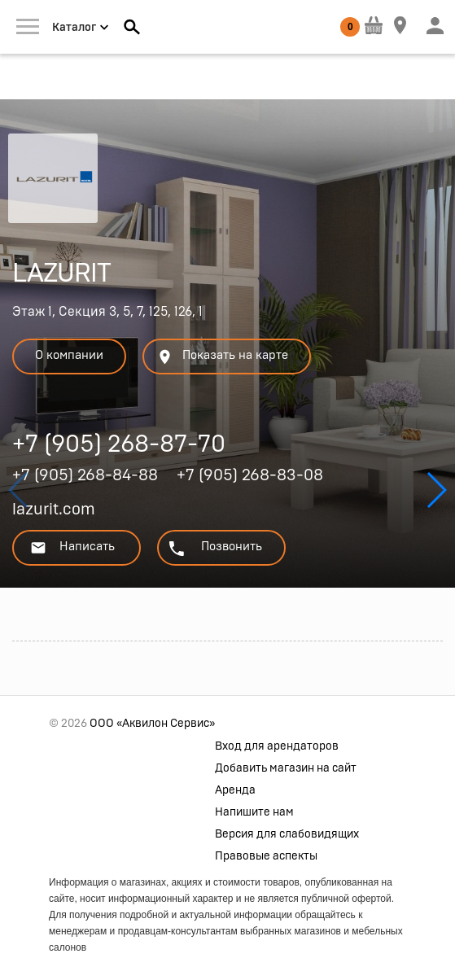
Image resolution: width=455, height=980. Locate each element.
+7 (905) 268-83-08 (250, 475)
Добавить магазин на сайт (286, 768)
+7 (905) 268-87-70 (119, 446)
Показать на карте (222, 357)
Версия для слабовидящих (287, 834)
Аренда (235, 790)
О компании (69, 355)
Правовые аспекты (266, 856)
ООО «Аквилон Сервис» (152, 724)
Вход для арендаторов (277, 746)
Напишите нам (254, 812)
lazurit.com (54, 510)
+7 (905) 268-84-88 (85, 475)
